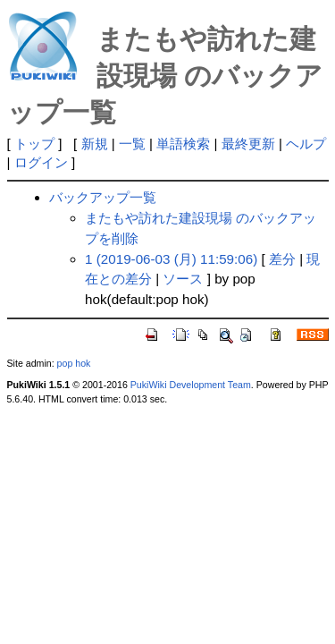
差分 (282, 259)
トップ (34, 144)
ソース (183, 279)
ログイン (41, 162)
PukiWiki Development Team (191, 385)
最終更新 (248, 144)
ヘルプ (306, 144)
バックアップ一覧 (103, 197)
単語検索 (183, 144)
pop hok (74, 363)
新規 (95, 144)
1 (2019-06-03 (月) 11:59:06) (171, 259)
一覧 (132, 144)
